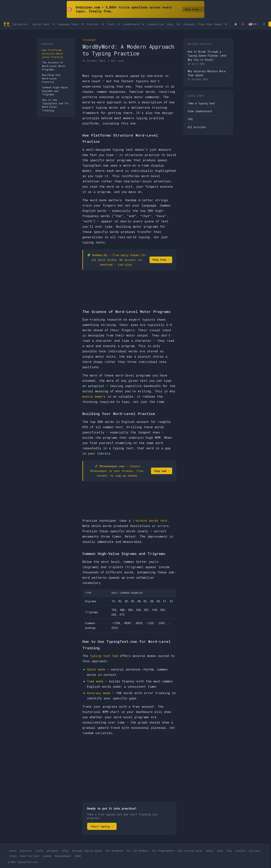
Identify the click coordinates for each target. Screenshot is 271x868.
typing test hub (104, 656)
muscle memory (94, 396)
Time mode (95, 681)
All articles (197, 127)
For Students (114, 851)
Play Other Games (210, 24)
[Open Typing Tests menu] (54, 24)
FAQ (178, 24)
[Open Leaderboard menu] (143, 24)
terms (13, 856)
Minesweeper (63, 856)
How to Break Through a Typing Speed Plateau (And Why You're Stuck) (207, 56)
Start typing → (102, 826)
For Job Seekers (138, 851)
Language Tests (68, 24)
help (220, 851)
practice (26, 851)
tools (39, 851)
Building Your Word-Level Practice (51, 78)
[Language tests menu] (82, 24)
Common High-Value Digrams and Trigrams (55, 91)
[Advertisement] (129, 767)
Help (170, 24)
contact (240, 851)
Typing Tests (41, 24)
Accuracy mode (99, 693)
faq (229, 851)
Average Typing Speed (87, 851)
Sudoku (47, 856)
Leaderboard (131, 24)
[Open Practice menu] (103, 24)
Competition (156, 24)
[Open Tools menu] (119, 24)
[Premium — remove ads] (236, 24)
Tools (111, 24)
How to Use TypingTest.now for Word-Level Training (56, 105)
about (210, 851)
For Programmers (163, 851)
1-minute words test (150, 520)
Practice (93, 24)
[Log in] (264, 24)
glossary (53, 851)
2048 (78, 856)
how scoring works (190, 851)
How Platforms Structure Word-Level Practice (53, 53)
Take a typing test (201, 103)
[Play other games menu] (226, 24)
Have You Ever (30, 856)
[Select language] (254, 24)
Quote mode (96, 669)
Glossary (189, 24)
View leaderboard (200, 111)
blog (65, 851)
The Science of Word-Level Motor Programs (54, 66)
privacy (255, 851)
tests (13, 851)
